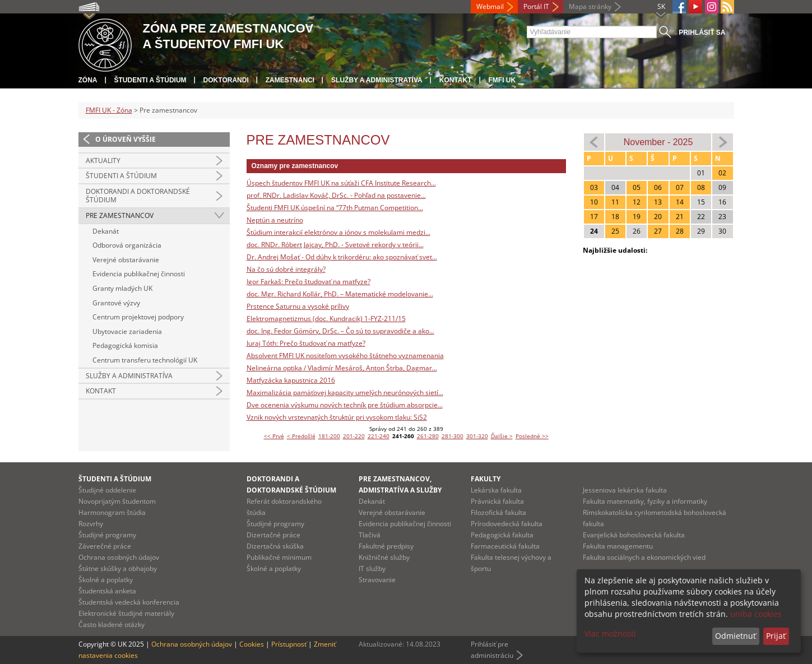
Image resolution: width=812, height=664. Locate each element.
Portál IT (536, 6)
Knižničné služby (384, 557)
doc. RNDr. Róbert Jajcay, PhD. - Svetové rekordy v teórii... (335, 245)
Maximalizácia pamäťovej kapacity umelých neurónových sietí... (345, 393)
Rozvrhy (91, 524)
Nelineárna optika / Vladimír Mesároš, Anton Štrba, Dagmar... (342, 368)
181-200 (329, 436)
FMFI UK (502, 80)
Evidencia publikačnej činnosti (139, 274)
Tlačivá (370, 535)
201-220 (354, 436)
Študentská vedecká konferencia (129, 602)
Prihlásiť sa (702, 32)
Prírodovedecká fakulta (507, 524)
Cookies (252, 644)
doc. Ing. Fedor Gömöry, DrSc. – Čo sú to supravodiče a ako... (340, 331)
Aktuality (103, 161)
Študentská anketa (107, 591)
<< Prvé (274, 436)
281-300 (453, 436)
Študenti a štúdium (150, 80)
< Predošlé (301, 436)
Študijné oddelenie (107, 490)
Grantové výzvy (116, 303)
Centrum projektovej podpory (138, 317)
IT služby (372, 568)
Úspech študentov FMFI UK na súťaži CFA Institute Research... (341, 183)
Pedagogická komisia (125, 345)
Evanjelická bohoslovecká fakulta (634, 535)
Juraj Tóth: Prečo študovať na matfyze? (306, 343)
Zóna (88, 80)
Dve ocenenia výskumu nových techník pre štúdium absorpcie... (345, 405)
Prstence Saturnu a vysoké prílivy (298, 306)
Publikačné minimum (279, 557)
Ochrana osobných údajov (119, 557)
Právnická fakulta (497, 501)
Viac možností (610, 633)
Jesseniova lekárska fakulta (625, 490)
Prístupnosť (289, 644)
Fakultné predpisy (386, 546)
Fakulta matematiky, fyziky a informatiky (645, 501)
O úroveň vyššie (126, 139)
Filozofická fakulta (498, 512)
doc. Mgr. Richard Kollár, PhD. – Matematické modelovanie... (340, 294)
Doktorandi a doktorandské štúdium (138, 196)
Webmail (490, 6)
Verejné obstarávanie (126, 260)
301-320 (477, 436)
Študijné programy (107, 535)
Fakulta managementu (618, 546)
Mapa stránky (590, 6)
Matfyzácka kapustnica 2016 (291, 380)
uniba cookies (756, 614)
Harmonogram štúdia (112, 512)
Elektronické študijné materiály (126, 613)
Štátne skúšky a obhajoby (118, 568)
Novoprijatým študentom (117, 501)
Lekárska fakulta (496, 490)
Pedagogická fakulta (502, 535)
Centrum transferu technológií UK (145, 360)
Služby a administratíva (377, 80)
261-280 (428, 436)
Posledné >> (532, 436)
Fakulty (486, 479)
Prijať (776, 636)
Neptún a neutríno (275, 220)
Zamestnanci (290, 80)
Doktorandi (226, 80)
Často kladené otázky (112, 624)
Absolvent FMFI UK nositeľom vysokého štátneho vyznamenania (345, 356)
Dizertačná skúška (275, 546)
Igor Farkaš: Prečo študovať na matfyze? (308, 282)
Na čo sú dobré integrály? (286, 269)
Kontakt (456, 80)
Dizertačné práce (273, 535)
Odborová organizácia (127, 245)
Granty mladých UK (122, 288)
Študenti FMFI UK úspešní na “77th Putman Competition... (335, 208)
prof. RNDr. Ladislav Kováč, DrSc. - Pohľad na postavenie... (336, 195)
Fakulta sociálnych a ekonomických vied (644, 557)
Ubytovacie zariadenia (127, 331)
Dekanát (106, 231)
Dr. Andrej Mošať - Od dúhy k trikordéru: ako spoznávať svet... (342, 257)
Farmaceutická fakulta (505, 546)
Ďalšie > (502, 436)
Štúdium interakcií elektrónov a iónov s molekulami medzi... (338, 232)
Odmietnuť (736, 636)
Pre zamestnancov (120, 215)
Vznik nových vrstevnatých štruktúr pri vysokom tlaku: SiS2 (337, 417)
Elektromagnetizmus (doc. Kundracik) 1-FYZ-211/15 (326, 319)
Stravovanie (377, 580)
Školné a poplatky (106, 580)
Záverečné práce (105, 546)
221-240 (379, 436)
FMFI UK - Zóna (109, 110)
